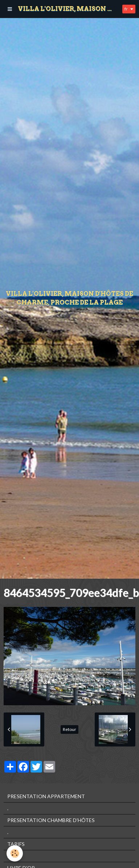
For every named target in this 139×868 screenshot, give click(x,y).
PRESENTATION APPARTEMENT (46, 796)
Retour (69, 729)
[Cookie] (15, 853)
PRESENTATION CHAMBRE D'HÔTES (51, 820)
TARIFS (16, 844)
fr (126, 9)
